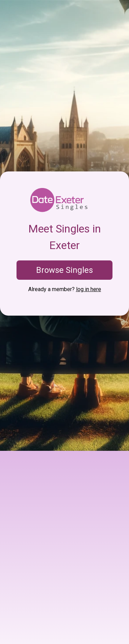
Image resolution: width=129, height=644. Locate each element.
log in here (89, 289)
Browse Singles (64, 270)
